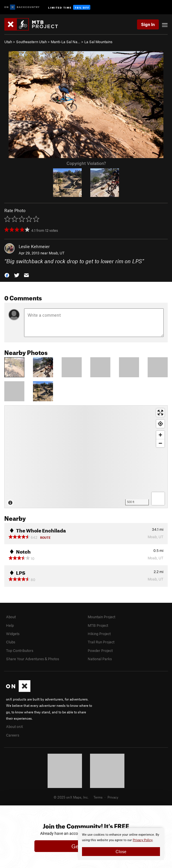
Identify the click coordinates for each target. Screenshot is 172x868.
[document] (121, 844)
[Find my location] (160, 424)
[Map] (86, 457)
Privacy (113, 797)
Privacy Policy (143, 840)
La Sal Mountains (98, 42)
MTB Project (98, 625)
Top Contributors (20, 650)
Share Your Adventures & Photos (33, 659)
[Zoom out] (160, 443)
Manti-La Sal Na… (66, 42)
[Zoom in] (160, 435)
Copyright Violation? (86, 163)
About (11, 617)
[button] (7, 275)
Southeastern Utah (31, 42)
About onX (15, 727)
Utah (8, 42)
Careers (13, 735)
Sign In (148, 24)
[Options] (158, 499)
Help (10, 625)
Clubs (11, 642)
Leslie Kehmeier (34, 246)
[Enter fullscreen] (160, 413)
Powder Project (100, 650)
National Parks (100, 659)
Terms (98, 797)
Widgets (13, 634)
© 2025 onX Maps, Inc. (71, 797)
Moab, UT (57, 253)
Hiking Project (99, 634)
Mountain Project (101, 617)
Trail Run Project (101, 642)
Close (121, 851)
